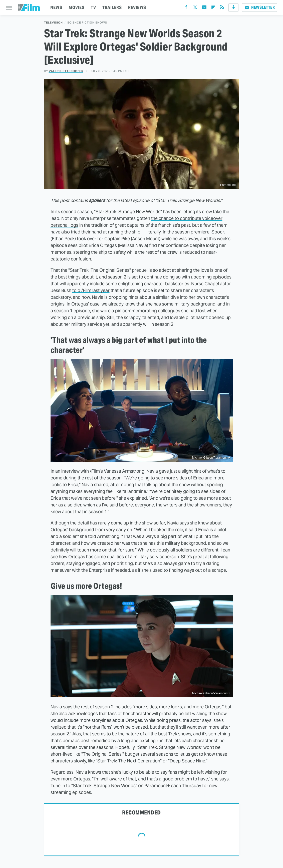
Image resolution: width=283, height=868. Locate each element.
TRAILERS (112, 7)
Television (53, 23)
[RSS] (222, 8)
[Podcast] (233, 8)
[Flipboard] (213, 8)
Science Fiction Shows (87, 23)
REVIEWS (137, 7)
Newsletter (259, 7)
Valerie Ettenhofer (66, 71)
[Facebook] (186, 8)
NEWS (56, 7)
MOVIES (76, 7)
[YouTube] (204, 8)
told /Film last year (91, 290)
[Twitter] (195, 8)
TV (93, 7)
